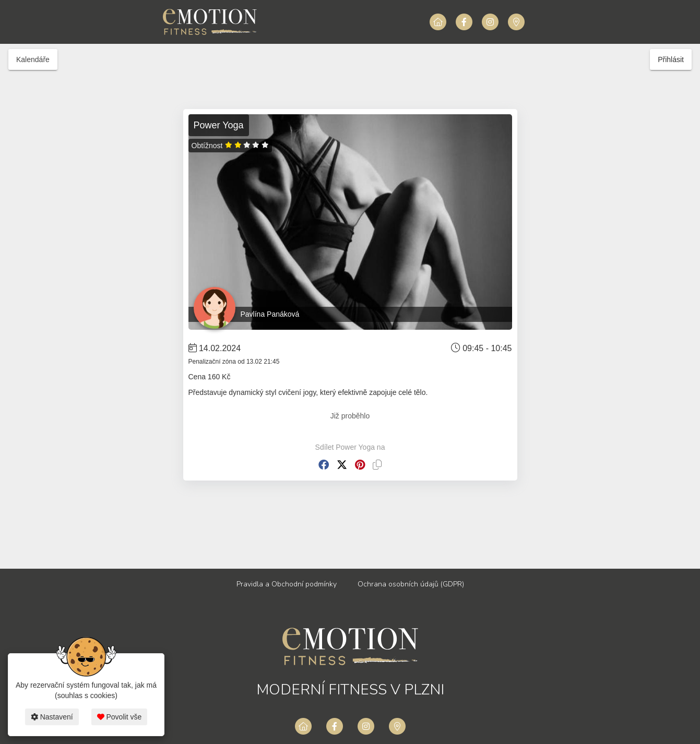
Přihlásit (671, 59)
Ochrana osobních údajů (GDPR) (411, 584)
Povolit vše (120, 717)
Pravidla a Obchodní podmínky (287, 584)
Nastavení (52, 717)
